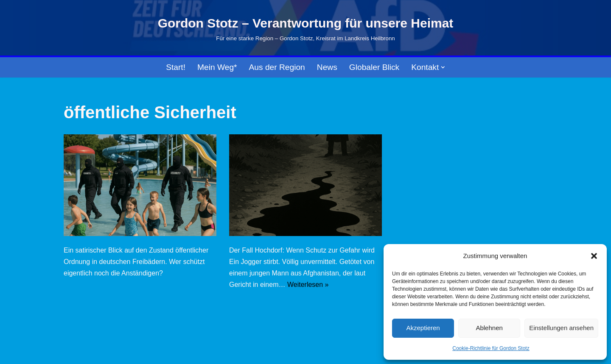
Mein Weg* (217, 67)
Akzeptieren (423, 328)
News (327, 67)
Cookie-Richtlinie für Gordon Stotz (491, 348)
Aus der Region (277, 67)
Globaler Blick (374, 67)
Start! (176, 67)
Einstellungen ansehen (561, 328)
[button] (594, 256)
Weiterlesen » (308, 285)
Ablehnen (489, 328)
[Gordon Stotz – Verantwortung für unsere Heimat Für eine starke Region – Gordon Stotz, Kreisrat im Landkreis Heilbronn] (306, 28)
